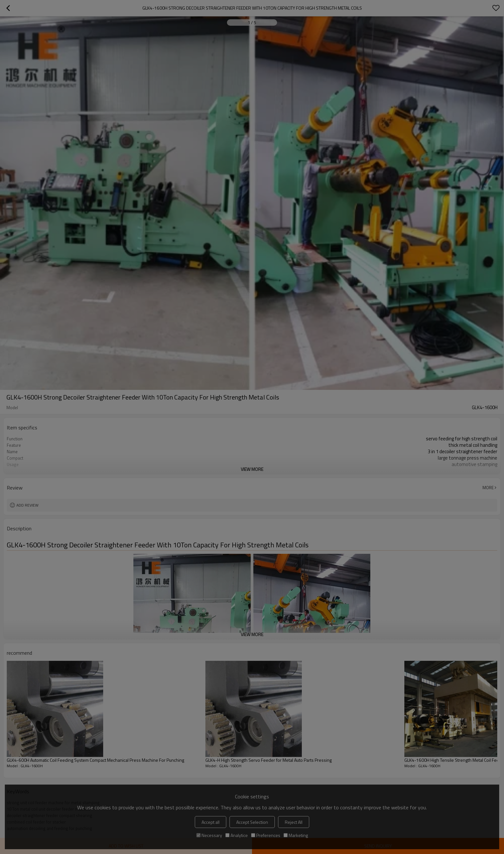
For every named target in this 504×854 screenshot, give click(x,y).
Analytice (237, 835)
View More (252, 469)
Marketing (296, 835)
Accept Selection (252, 822)
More (488, 488)
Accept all (211, 822)
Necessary (209, 835)
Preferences (266, 835)
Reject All (294, 822)
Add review (27, 505)
